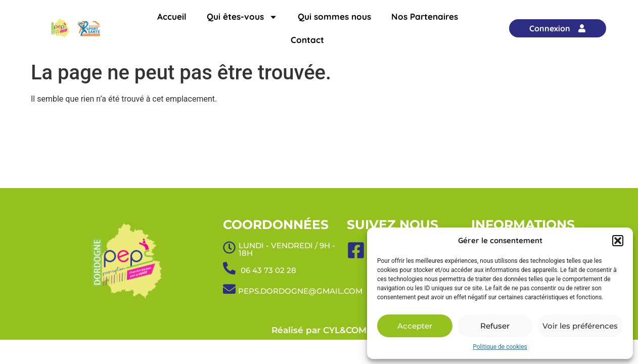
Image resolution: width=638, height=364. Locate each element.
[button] (618, 241)
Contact (307, 40)
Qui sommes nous (334, 16)
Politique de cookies (500, 347)
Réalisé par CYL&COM (319, 330)
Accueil (172, 16)
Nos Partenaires (425, 16)
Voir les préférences (580, 326)
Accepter (415, 326)
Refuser (495, 326)
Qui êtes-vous (242, 17)
